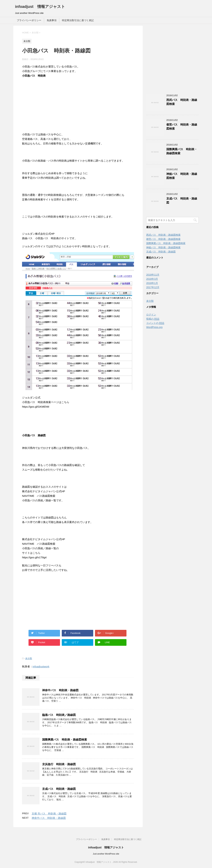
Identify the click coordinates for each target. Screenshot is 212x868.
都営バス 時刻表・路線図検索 (163, 239)
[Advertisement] (78, 108)
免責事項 (52, 20)
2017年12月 (153, 287)
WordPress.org (154, 327)
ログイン (151, 315)
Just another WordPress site (106, 854)
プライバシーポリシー (29, 20)
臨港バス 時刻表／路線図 (59, 715)
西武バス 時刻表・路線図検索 (163, 235)
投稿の (153, 319)
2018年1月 (152, 283)
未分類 (29, 658)
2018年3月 (152, 279)
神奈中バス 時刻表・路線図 (60, 690)
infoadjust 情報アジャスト (40, 7)
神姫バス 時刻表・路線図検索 (163, 247)
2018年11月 (153, 275)
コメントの (155, 323)
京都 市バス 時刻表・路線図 (49, 814)
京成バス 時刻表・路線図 (59, 789)
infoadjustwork (41, 666)
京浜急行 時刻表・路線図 (59, 764)
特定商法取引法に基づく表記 (78, 20)
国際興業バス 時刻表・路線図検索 (65, 740)
